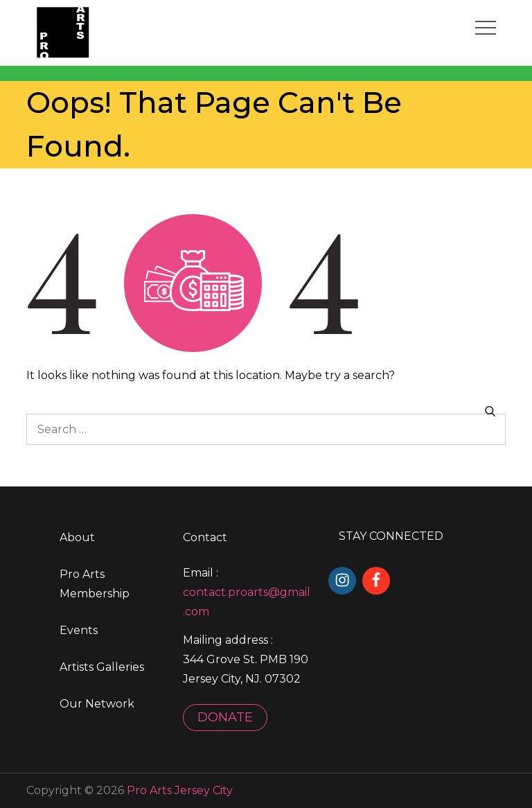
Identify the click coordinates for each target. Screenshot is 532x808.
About (77, 537)
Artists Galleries (102, 667)
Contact (205, 537)
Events (79, 630)
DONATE (225, 717)
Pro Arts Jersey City (180, 790)
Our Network (97, 704)
